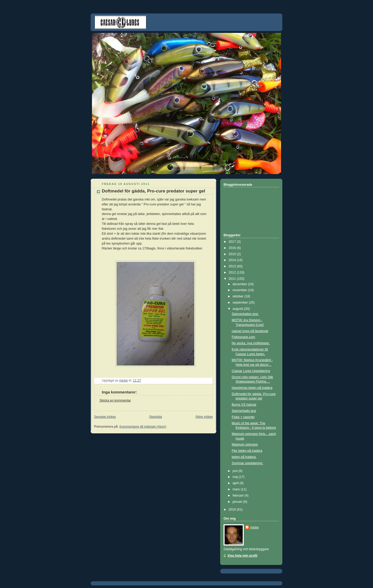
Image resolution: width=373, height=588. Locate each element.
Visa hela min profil (242, 556)
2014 (233, 260)
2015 (233, 254)
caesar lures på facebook (250, 331)
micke (254, 527)
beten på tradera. (244, 457)
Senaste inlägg (105, 417)
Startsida (156, 417)
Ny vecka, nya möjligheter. (251, 343)
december (240, 284)
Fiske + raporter (243, 417)
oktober (239, 296)
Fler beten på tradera (247, 451)
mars (237, 489)
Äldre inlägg (204, 417)
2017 (233, 242)
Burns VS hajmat (244, 405)
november (240, 290)
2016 (233, 248)
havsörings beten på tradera (252, 388)
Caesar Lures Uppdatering (251, 371)
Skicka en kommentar (115, 400)
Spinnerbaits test (244, 411)
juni (236, 471)
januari (238, 502)
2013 (233, 266)
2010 (233, 510)
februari (239, 496)
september (241, 303)
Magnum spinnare (245, 444)
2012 (233, 273)
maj (236, 477)
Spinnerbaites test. (245, 314)
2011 (233, 279)
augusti (238, 309)
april (236, 483)
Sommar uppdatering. (248, 463)
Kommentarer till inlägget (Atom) (143, 427)
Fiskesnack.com (243, 337)
